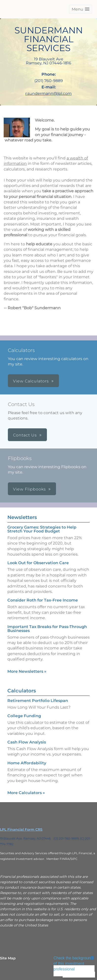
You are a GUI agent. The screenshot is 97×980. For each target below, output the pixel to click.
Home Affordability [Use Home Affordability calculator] (27, 763)
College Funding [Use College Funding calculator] (24, 716)
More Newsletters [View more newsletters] (27, 671)
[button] (81, 9)
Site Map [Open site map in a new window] (8, 958)
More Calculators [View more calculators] (26, 793)
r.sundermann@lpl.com (48, 93)
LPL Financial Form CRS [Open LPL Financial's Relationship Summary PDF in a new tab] (21, 829)
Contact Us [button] (25, 435)
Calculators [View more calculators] (22, 691)
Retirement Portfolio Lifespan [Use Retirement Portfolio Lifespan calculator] (38, 701)
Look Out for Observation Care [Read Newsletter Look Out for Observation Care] (38, 563)
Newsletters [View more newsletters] (22, 517)
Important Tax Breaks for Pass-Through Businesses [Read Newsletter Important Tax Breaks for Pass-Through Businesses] (47, 629)
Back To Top (79, 974)
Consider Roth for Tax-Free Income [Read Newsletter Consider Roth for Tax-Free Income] (43, 600)
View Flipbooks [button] (29, 489)
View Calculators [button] (31, 381)
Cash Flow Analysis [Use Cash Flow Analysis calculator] (27, 742)
